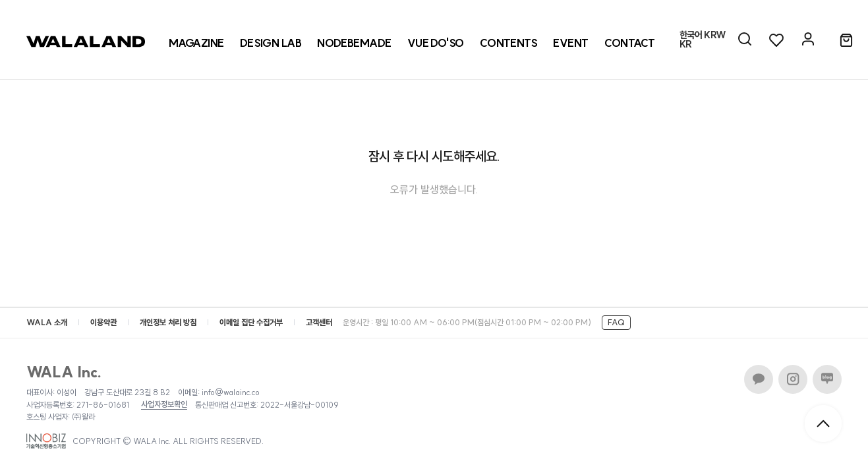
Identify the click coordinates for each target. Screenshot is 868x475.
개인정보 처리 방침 (168, 322)
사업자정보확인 (164, 404)
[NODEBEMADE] (354, 43)
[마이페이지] (808, 40)
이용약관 (103, 322)
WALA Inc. (64, 372)
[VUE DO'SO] (436, 43)
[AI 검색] (745, 40)
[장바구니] (846, 41)
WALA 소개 (47, 322)
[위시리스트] (776, 40)
